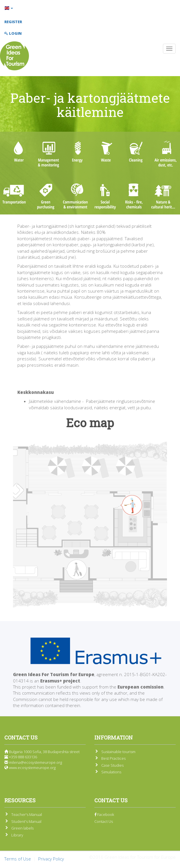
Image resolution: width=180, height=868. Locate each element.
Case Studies (112, 765)
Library (17, 835)
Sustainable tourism (118, 752)
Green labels (22, 828)
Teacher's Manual (27, 814)
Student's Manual (26, 821)
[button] (90, 8)
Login (13, 33)
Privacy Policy (51, 859)
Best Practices (113, 758)
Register (13, 22)
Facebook (104, 814)
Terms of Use (18, 859)
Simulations (111, 772)
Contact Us (104, 821)
